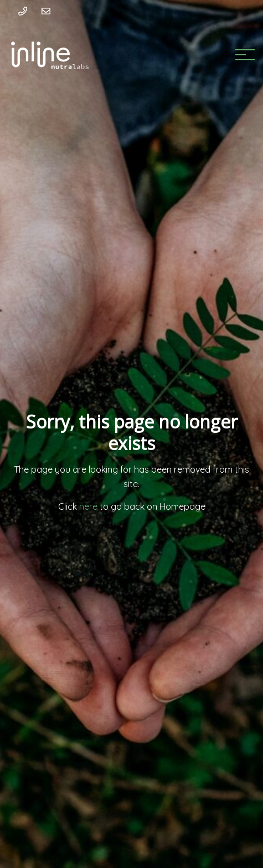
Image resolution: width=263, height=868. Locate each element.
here (89, 506)
